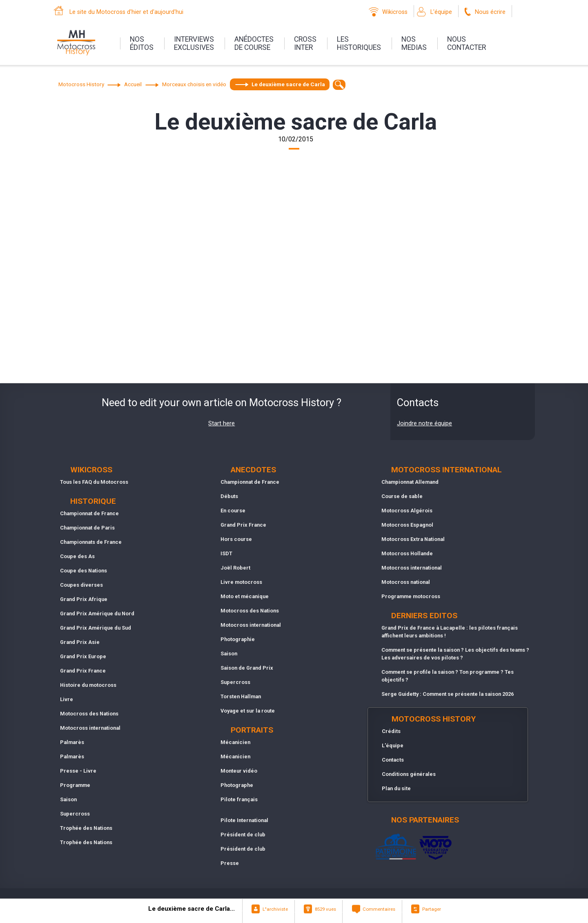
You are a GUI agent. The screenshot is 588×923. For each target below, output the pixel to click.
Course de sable (402, 496)
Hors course (236, 539)
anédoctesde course (254, 43)
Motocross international (90, 728)
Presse (230, 863)
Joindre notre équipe (424, 423)
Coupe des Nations (84, 571)
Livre (67, 699)
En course (233, 511)
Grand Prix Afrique (84, 599)
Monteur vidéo (239, 771)
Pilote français (239, 799)
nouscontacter (467, 43)
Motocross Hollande (407, 553)
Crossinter (305, 43)
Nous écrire (490, 12)
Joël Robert (235, 568)
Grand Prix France (83, 671)
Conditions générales (409, 774)
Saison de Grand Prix (247, 668)
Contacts (393, 760)
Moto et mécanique (245, 596)
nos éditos (142, 43)
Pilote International (244, 820)
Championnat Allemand (410, 482)
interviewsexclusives (194, 43)
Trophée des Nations (86, 828)
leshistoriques (359, 43)
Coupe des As (77, 556)
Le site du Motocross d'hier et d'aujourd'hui (126, 12)
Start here (222, 423)
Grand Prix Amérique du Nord (97, 613)
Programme (75, 785)
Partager (432, 909)
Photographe (237, 785)
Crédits (391, 731)
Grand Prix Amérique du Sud (96, 628)
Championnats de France (91, 542)
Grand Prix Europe (83, 656)
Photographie (238, 639)
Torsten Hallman (241, 696)
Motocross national (406, 582)
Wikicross (395, 12)
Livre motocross (241, 582)
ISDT (226, 553)
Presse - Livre (78, 771)
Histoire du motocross (88, 685)
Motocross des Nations (89, 714)
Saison (68, 799)
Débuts (229, 496)
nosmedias (414, 43)
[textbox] (339, 85)
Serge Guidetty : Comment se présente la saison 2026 (448, 694)
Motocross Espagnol (407, 525)
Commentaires (379, 909)
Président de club (243, 835)
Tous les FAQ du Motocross (94, 482)
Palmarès (72, 742)
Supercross (75, 814)
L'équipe (441, 12)
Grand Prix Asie (80, 642)
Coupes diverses (81, 585)
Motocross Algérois (407, 511)
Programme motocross (411, 596)
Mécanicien (235, 742)
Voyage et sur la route (248, 711)
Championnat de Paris (87, 528)
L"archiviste (275, 909)
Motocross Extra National (413, 539)
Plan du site (396, 788)
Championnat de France (89, 513)
